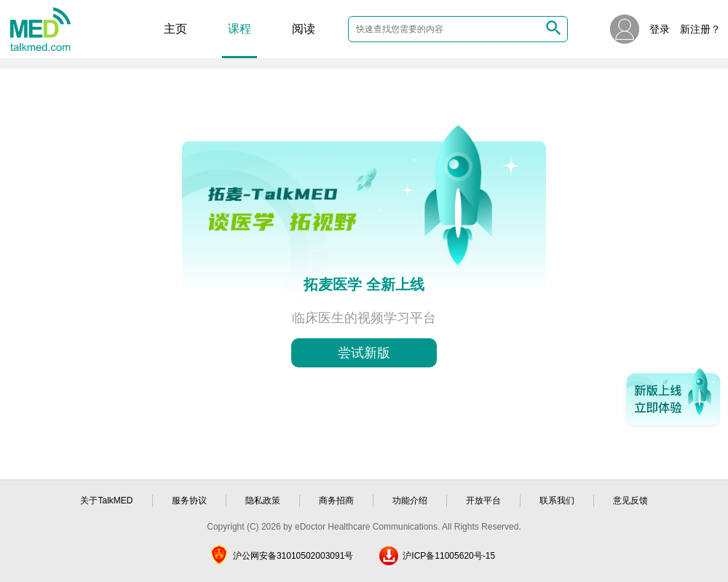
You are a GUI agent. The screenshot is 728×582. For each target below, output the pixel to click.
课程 (240, 29)
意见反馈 (630, 501)
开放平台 (483, 501)
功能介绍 (410, 501)
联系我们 (557, 501)
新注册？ (700, 29)
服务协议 (189, 501)
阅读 (304, 29)
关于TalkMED (106, 501)
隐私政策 (263, 501)
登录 (660, 29)
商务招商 (336, 501)
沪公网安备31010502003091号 (293, 556)
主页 (175, 29)
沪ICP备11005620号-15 (449, 556)
